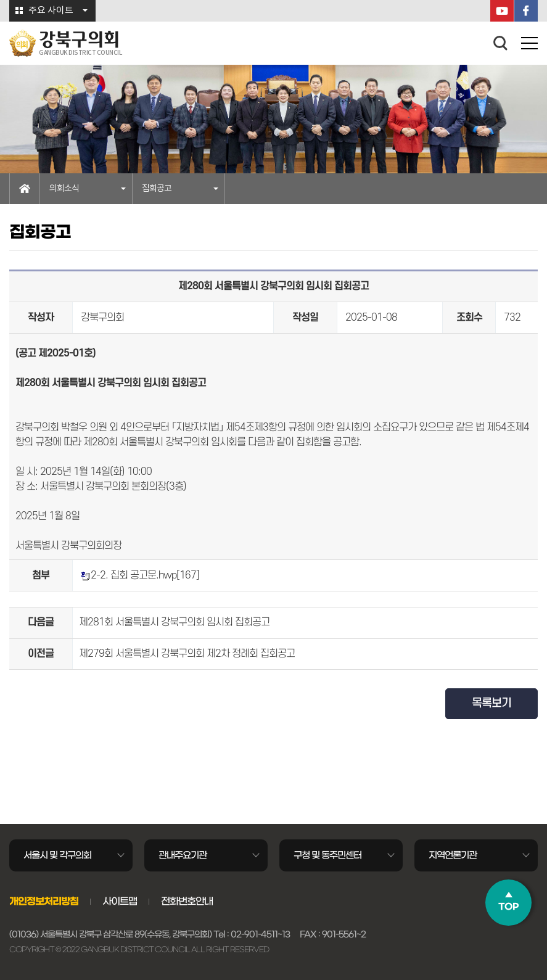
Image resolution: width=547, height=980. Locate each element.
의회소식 (64, 189)
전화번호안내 (187, 901)
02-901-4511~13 (260, 934)
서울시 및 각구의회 (57, 855)
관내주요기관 (183, 855)
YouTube (502, 11)
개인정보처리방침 (44, 901)
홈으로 (25, 189)
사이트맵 (120, 901)
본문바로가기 (0, 0)
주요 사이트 (51, 11)
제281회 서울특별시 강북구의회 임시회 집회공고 (174, 622)
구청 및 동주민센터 (327, 855)
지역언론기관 (453, 855)
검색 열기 (501, 43)
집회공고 (157, 189)
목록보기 (491, 703)
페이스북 (526, 11)
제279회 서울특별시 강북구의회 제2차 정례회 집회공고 (187, 654)
